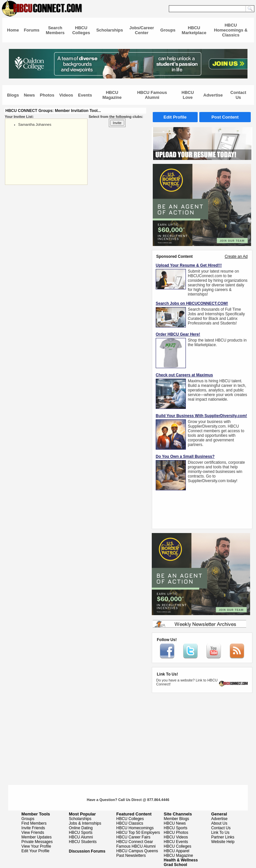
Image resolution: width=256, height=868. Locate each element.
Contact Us (238, 95)
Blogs (13, 95)
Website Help (223, 842)
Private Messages (37, 842)
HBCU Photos (176, 833)
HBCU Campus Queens (137, 851)
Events (85, 95)
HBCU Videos (176, 837)
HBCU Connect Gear (135, 842)
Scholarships (110, 30)
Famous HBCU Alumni (136, 846)
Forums (32, 30)
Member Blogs (177, 819)
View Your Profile (36, 846)
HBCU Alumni (81, 837)
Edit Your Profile (35, 851)
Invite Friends (33, 828)
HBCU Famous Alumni (152, 95)
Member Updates (36, 837)
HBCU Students (83, 842)
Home (13, 30)
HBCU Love (188, 95)
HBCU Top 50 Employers (138, 833)
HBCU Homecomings (135, 828)
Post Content (225, 117)
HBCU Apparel (177, 851)
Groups (168, 30)
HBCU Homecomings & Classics (231, 30)
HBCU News (175, 823)
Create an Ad (236, 256)
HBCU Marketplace (194, 30)
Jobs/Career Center (142, 30)
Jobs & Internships (85, 823)
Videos (66, 95)
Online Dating (81, 828)
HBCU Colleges (81, 30)
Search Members (55, 30)
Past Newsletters (131, 856)
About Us (219, 823)
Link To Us (220, 833)
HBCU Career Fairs (133, 837)
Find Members (34, 823)
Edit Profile (175, 117)
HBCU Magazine (112, 95)
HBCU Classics (130, 823)
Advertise (213, 95)
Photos (47, 95)
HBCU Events (176, 842)
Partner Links (223, 837)
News (30, 95)
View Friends (33, 833)
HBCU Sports (81, 833)
